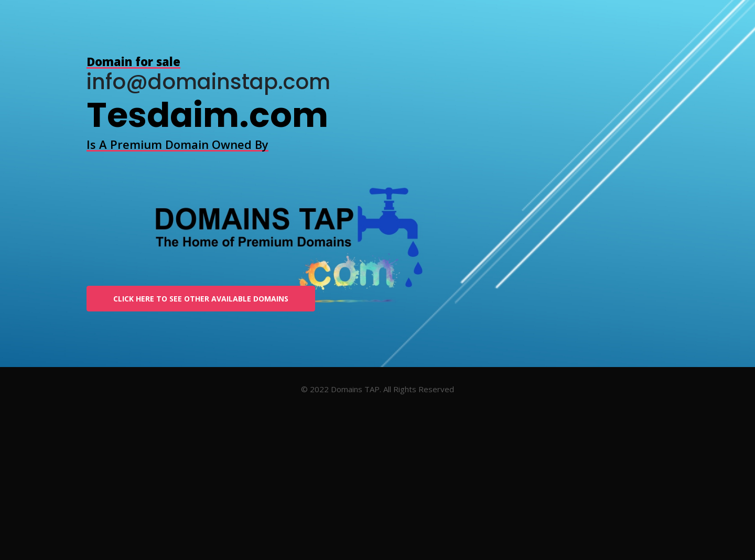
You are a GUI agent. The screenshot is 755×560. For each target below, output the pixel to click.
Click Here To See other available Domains (201, 299)
